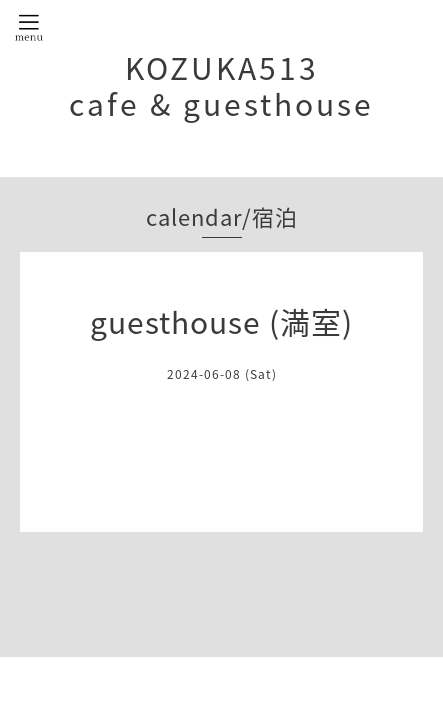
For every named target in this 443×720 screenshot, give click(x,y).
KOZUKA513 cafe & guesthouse (221, 85)
